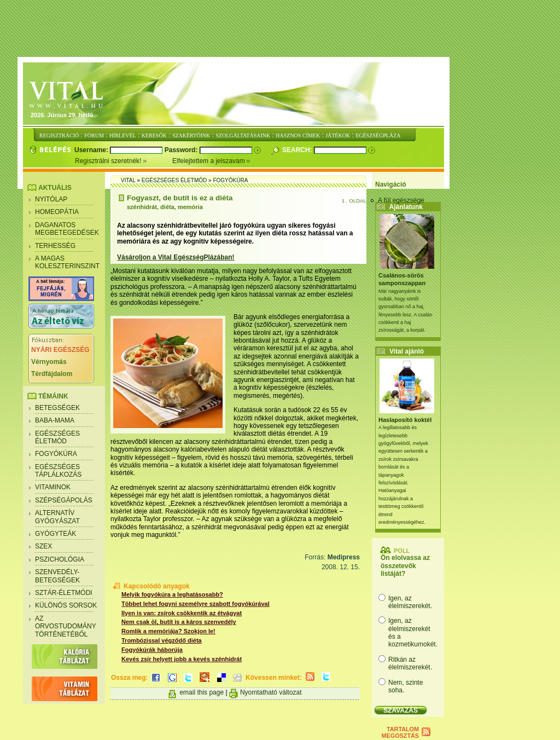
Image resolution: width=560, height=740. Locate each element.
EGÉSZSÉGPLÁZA (378, 135)
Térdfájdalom (52, 374)
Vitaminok (53, 487)
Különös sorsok (66, 605)
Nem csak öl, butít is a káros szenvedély (179, 622)
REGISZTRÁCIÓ (59, 135)
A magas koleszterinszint (67, 262)
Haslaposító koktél (405, 420)
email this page (202, 692)
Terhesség (55, 246)
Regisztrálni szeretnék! (124, 161)
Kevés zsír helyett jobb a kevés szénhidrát (182, 659)
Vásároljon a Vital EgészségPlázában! (176, 257)
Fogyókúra (56, 454)
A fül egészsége (401, 200)
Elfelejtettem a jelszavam (211, 161)
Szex (43, 546)
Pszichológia (60, 559)
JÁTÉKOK (338, 135)
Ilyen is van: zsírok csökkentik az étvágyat (182, 613)
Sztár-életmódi (64, 593)
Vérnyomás (49, 362)
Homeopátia (57, 212)
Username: (92, 150)
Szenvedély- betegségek (57, 576)
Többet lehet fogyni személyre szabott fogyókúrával (196, 604)
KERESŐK (154, 135)
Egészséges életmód (57, 437)
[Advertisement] (280, 29)
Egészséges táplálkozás (58, 471)
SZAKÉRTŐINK (191, 135)
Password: (182, 150)
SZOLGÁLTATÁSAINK (243, 135)
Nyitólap (51, 199)
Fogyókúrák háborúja (152, 650)
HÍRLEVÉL (123, 135)
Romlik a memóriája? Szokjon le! (168, 631)
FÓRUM (94, 135)
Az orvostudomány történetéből (66, 626)
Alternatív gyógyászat (57, 517)
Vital (128, 180)
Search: (298, 150)
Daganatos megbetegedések (67, 229)
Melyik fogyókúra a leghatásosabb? (172, 594)
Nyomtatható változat (271, 692)
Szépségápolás (64, 500)
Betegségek (57, 408)
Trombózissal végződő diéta (162, 640)
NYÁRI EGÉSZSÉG (60, 350)
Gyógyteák (56, 534)
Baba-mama (55, 420)
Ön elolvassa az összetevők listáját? (405, 566)
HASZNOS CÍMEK (298, 135)
